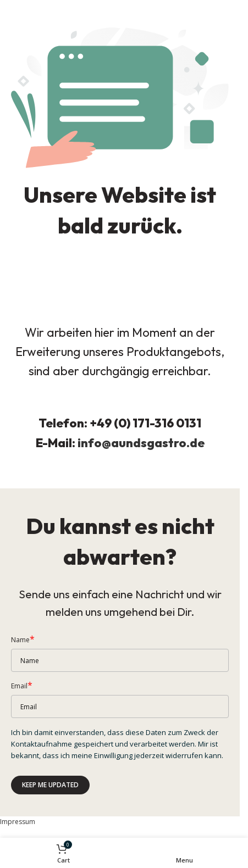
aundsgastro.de (158, 443)
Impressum (18, 822)
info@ (94, 443)
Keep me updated (50, 785)
